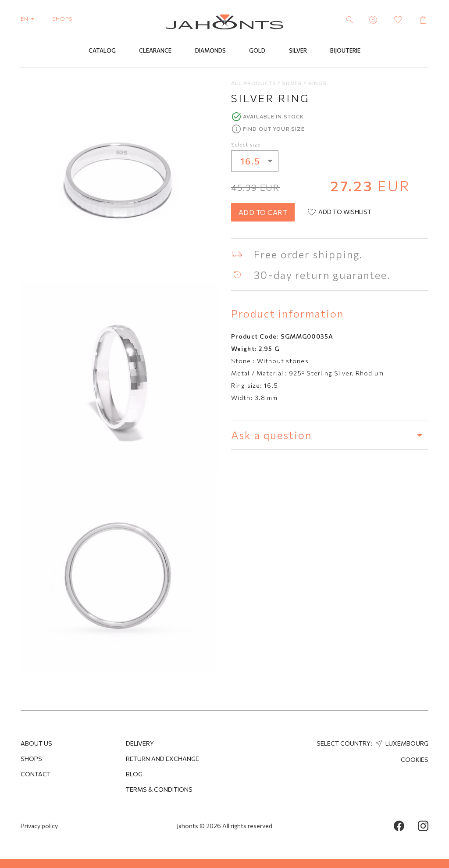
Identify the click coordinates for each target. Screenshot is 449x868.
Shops (31, 759)
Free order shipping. (308, 255)
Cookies (415, 759)
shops (62, 18)
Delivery (140, 743)
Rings (317, 83)
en (29, 18)
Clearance (155, 51)
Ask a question (330, 436)
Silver (298, 51)
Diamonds (210, 51)
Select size (246, 145)
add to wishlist (339, 213)
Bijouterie (345, 51)
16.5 (259, 162)
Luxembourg (401, 743)
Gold (257, 51)
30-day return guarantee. (322, 276)
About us (36, 743)
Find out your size (274, 129)
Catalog (102, 51)
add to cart (263, 213)
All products (254, 83)
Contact (36, 774)
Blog (134, 774)
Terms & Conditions (159, 789)
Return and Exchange (162, 759)
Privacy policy (39, 826)
